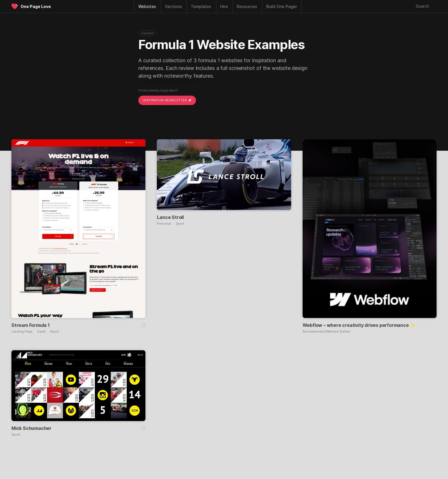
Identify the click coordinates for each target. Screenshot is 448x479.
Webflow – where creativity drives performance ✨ (359, 325)
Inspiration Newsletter (167, 100)
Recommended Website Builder (327, 332)
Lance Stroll (170, 217)
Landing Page (22, 332)
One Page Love (36, 6)
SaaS (41, 332)
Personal (164, 224)
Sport (54, 332)
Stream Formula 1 (31, 325)
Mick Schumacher (31, 428)
